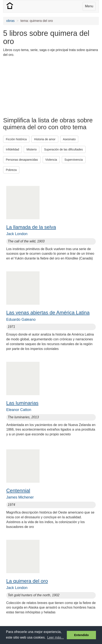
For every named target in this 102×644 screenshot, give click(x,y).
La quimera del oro (27, 581)
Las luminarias (22, 403)
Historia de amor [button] (45, 139)
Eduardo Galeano (21, 319)
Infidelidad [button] (12, 149)
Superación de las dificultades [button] (63, 149)
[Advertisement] (36, 86)
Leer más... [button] (56, 637)
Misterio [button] (32, 149)
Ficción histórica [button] (16, 139)
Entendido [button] (81, 635)
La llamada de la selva (31, 227)
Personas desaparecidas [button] (22, 160)
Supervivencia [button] (74, 160)
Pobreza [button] (11, 170)
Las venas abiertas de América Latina (48, 313)
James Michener (20, 497)
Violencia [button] (51, 160)
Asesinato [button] (69, 139)
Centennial (18, 491)
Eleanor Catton (19, 410)
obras (10, 21)
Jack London (17, 234)
